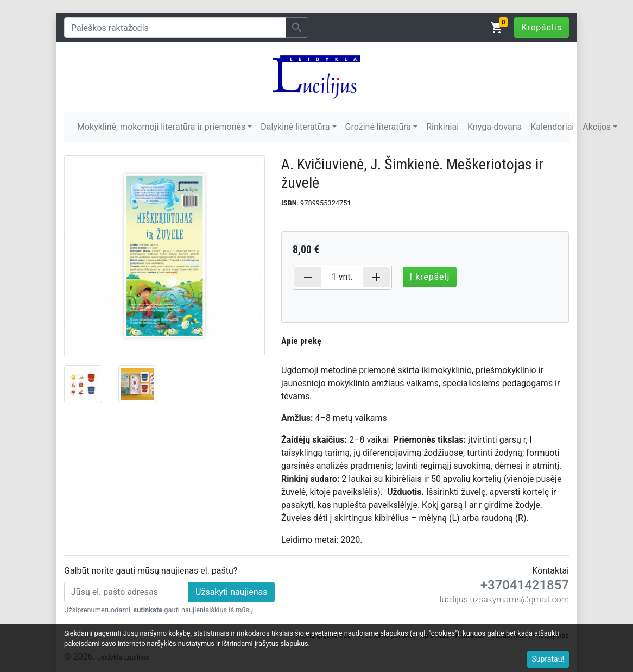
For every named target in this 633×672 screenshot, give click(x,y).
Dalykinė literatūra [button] (295, 127)
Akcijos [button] (597, 127)
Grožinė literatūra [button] (378, 127)
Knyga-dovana (495, 127)
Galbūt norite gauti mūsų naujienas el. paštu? (151, 571)
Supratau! (548, 659)
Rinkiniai (442, 127)
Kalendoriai (552, 127)
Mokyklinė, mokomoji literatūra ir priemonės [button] (161, 127)
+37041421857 (525, 585)
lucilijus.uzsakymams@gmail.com (504, 599)
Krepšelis (542, 27)
